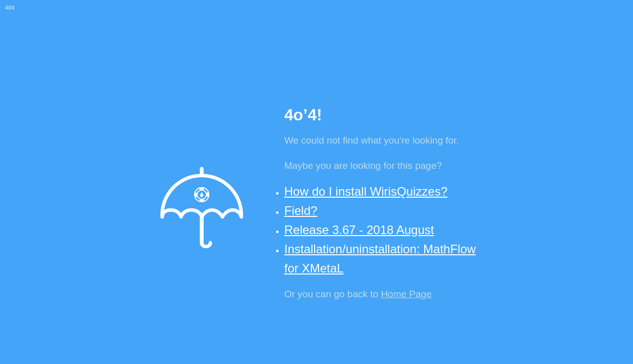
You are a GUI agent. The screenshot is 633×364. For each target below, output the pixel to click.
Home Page (406, 294)
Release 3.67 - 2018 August (359, 230)
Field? (301, 211)
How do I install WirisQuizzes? (366, 191)
